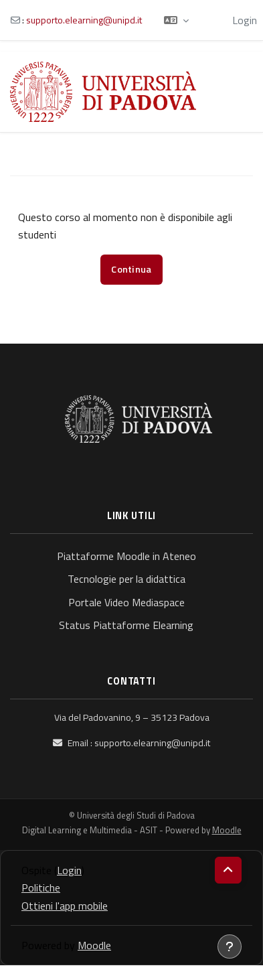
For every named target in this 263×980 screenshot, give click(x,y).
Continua (131, 269)
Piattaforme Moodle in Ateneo (126, 556)
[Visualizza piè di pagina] (230, 947)
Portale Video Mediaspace (126, 602)
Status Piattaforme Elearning (126, 625)
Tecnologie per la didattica (126, 579)
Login (245, 20)
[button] (176, 20)
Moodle (227, 830)
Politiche (41, 888)
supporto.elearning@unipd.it (84, 20)
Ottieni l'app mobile (65, 906)
